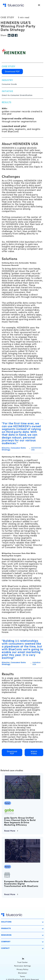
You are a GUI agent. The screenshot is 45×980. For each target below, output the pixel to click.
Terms (22, 976)
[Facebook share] (16, 35)
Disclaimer (23, 973)
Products (6, 928)
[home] (13, 5)
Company (6, 942)
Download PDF (12, 71)
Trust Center (22, 962)
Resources (6, 935)
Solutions (6, 922)
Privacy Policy (22, 969)
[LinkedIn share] (9, 35)
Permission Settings (22, 966)
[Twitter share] (13, 35)
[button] (39, 5)
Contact (5, 948)
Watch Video (34, 752)
